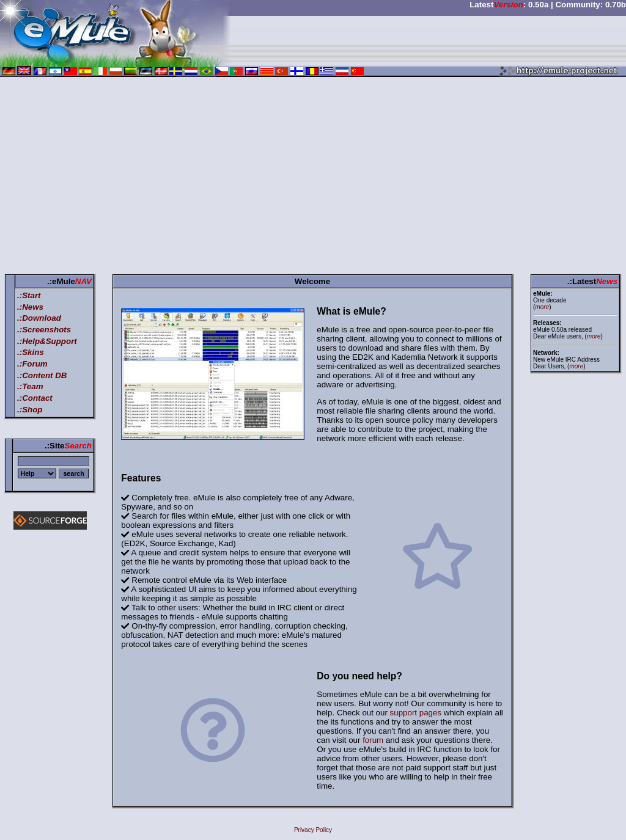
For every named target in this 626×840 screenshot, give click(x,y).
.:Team (30, 386)
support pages (416, 713)
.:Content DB (42, 375)
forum (373, 740)
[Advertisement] (313, 178)
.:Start (29, 295)
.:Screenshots (44, 330)
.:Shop (30, 410)
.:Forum (32, 364)
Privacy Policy (313, 830)
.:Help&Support (47, 341)
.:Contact (35, 398)
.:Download (39, 318)
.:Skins (31, 352)
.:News (30, 307)
